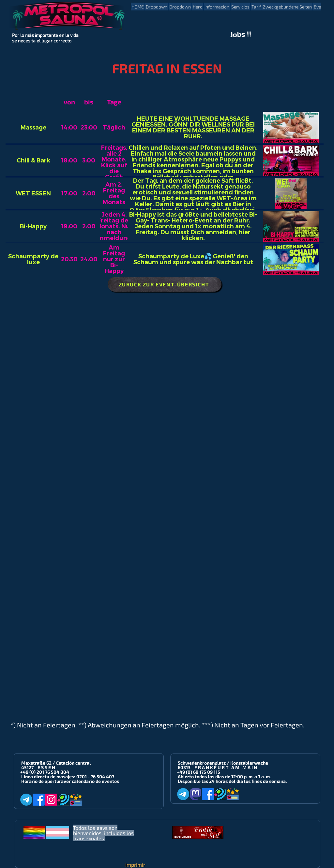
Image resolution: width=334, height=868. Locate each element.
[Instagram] (51, 800)
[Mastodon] (196, 794)
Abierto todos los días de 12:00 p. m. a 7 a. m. (224, 777)
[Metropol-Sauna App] (76, 800)
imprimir (135, 865)
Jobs (238, 34)
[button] (157, 7)
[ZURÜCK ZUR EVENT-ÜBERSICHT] (165, 284)
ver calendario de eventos (91, 781)
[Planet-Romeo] (63, 800)
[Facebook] (39, 800)
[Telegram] (26, 800)
